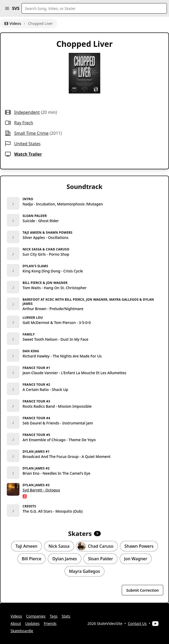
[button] (7, 8)
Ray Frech (24, 123)
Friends (50, 623)
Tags (54, 616)
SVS (16, 8)
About (16, 623)
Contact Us (137, 623)
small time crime (31, 133)
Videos (13, 23)
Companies (36, 616)
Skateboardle (22, 631)
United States (27, 144)
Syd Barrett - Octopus (41, 490)
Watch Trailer (28, 154)
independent (27, 112)
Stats (66, 616)
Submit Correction (142, 590)
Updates (32, 623)
